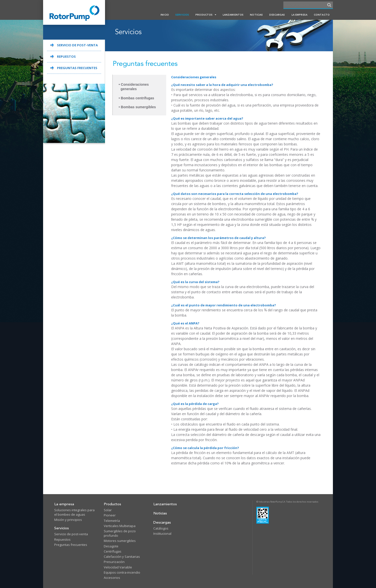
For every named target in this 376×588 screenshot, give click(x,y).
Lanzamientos (233, 15)
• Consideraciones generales (134, 87)
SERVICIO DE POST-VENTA (77, 45)
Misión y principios (68, 520)
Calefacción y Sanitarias (122, 557)
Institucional (162, 534)
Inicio (165, 15)
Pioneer (110, 515)
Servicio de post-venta (71, 534)
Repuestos (62, 539)
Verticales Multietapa (120, 526)
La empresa (299, 15)
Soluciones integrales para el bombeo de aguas (74, 512)
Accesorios (112, 578)
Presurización (114, 562)
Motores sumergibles (120, 541)
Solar (108, 510)
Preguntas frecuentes (71, 545)
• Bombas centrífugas (136, 98)
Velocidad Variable (118, 567)
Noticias (256, 15)
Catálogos (161, 528)
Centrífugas (113, 551)
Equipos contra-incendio (122, 572)
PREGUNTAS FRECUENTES (77, 68)
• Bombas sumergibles (137, 107)
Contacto (322, 15)
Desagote (111, 546)
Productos (206, 15)
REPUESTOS (66, 56)
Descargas (277, 15)
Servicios (182, 15)
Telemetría (112, 521)
